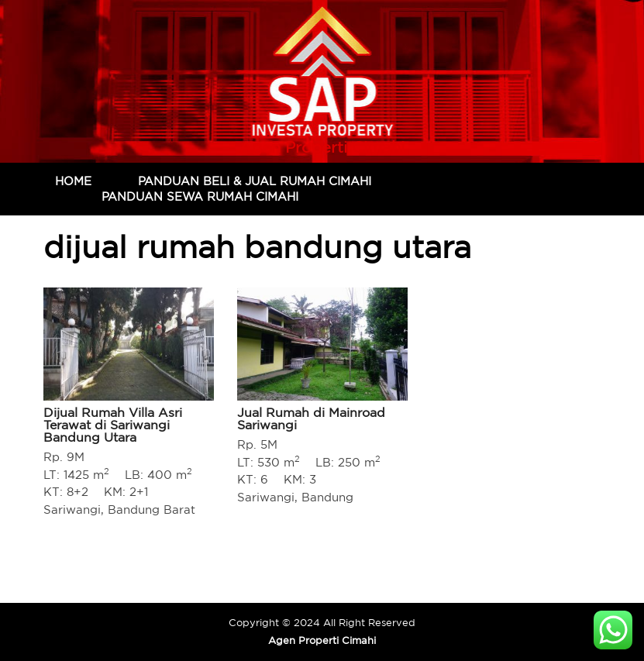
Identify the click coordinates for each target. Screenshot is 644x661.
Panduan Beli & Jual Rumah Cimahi (255, 181)
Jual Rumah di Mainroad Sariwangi (311, 418)
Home (73, 181)
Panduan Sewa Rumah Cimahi (200, 196)
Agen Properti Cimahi (322, 147)
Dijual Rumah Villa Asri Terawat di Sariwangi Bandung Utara (113, 425)
